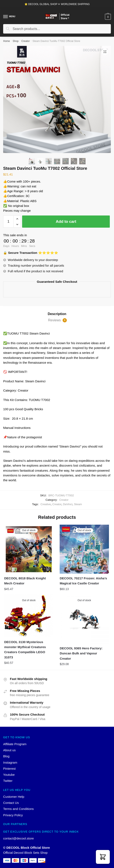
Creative (46, 504)
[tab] (57, 314)
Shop (16, 41)
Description (57, 314)
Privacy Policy (13, 815)
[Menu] (6, 17)
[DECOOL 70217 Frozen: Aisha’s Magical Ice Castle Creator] (84, 549)
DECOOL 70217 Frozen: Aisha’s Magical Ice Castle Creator (83, 581)
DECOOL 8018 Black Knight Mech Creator (25, 581)
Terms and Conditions (18, 809)
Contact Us (11, 803)
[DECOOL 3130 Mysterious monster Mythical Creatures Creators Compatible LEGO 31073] (29, 616)
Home (7, 41)
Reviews (57, 320)
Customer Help (14, 797)
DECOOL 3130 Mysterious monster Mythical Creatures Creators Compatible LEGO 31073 (25, 650)
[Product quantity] (8, 222)
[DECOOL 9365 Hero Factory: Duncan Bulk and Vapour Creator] (84, 619)
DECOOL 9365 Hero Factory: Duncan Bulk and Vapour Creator (81, 653)
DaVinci (68, 504)
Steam (78, 504)
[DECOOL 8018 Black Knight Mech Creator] (29, 549)
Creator (25, 41)
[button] (103, 857)
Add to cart (66, 221)
